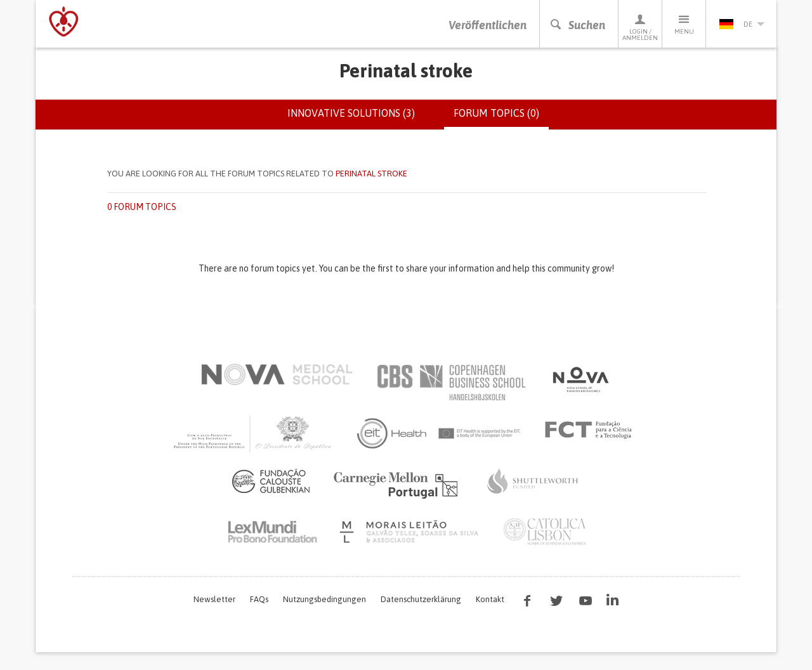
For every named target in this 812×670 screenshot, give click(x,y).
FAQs (259, 599)
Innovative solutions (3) (351, 113)
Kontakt (490, 599)
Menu (684, 24)
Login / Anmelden (640, 27)
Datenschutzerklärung (421, 599)
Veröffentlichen (488, 25)
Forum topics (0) (501, 118)
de (742, 24)
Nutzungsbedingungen (324, 599)
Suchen (577, 25)
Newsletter (214, 599)
